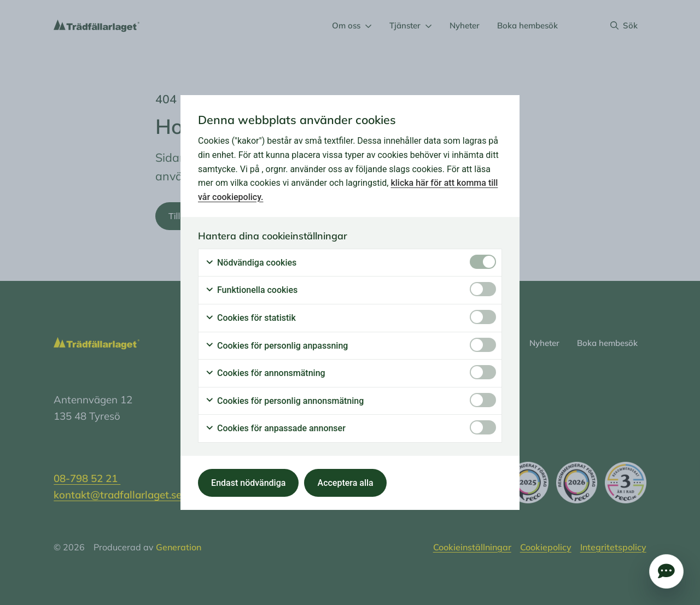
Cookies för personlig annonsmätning (284, 401)
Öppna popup (666, 571)
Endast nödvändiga (248, 483)
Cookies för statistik (250, 318)
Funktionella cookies (251, 290)
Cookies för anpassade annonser (275, 428)
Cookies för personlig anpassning (276, 346)
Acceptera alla (346, 483)
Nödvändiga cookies (251, 263)
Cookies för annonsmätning (265, 373)
